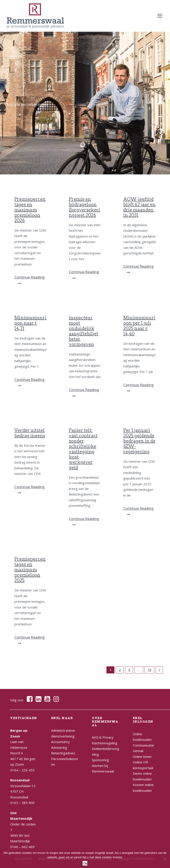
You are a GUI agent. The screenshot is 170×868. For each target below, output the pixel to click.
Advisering (59, 747)
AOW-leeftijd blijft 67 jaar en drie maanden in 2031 (139, 207)
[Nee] (164, 859)
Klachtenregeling (105, 743)
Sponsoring (100, 760)
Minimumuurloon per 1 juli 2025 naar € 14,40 (139, 326)
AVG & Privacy (103, 737)
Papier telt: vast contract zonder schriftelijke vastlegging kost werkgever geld (83, 449)
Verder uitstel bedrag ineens (30, 433)
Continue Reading (30, 280)
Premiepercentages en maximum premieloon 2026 (30, 210)
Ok (85, 863)
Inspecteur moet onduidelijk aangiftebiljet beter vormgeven (84, 331)
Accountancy (61, 742)
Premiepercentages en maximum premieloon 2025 (30, 570)
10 (149, 670)
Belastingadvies (63, 753)
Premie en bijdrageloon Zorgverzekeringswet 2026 (84, 207)
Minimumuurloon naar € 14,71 (30, 323)
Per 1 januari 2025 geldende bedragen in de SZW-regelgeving (139, 441)
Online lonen (142, 757)
